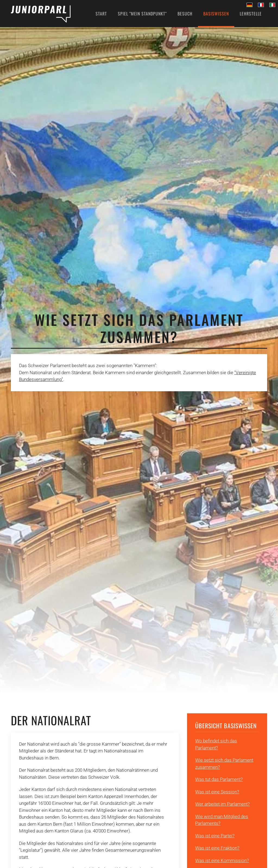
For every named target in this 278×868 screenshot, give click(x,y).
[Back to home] (41, 14)
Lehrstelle (251, 14)
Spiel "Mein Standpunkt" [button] (142, 14)
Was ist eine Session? (217, 792)
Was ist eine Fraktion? (217, 848)
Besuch (185, 14)
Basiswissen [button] (216, 14)
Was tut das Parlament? (219, 779)
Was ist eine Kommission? (222, 860)
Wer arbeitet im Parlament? (222, 804)
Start (101, 14)
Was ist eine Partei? (215, 836)
